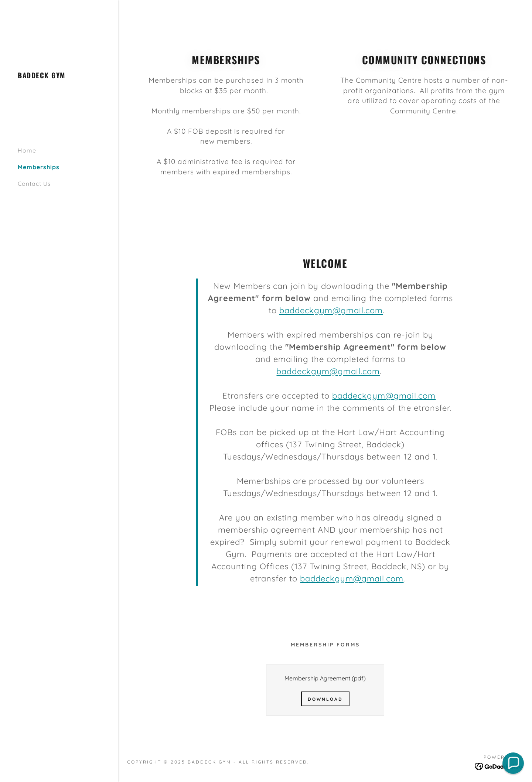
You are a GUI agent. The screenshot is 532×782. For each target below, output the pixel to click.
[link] (42, 76)
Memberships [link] (39, 167)
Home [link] (27, 150)
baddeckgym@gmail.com (331, 310)
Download (325, 699)
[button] (513, 763)
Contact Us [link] (34, 184)
